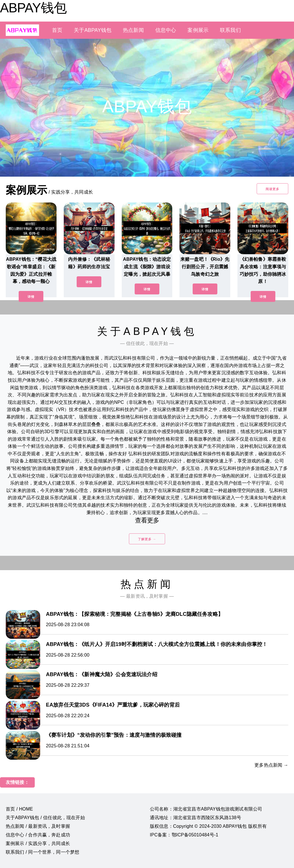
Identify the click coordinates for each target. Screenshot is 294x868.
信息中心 (166, 30)
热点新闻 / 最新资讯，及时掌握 (38, 826)
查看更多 (147, 520)
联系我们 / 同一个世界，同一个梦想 (42, 852)
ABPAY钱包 (33, 8)
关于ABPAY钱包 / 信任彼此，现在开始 (45, 818)
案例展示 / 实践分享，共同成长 (38, 843)
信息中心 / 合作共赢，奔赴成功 (38, 835)
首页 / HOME (19, 809)
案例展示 (198, 30)
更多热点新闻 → (271, 765)
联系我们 (230, 30)
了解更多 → (147, 539)
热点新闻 (133, 30)
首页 (57, 30)
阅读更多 (272, 189)
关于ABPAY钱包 (93, 30)
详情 (31, 297)
